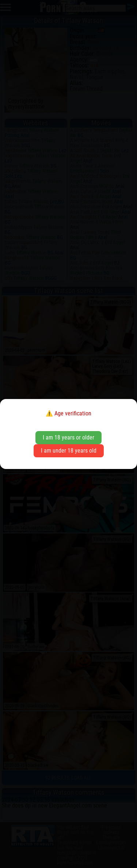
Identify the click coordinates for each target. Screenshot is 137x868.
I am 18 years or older (68, 437)
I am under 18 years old (69, 451)
